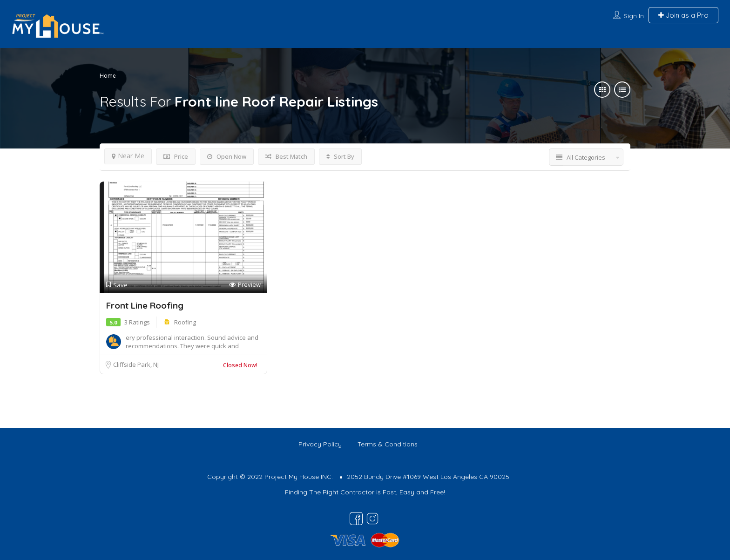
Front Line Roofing (145, 305)
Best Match (286, 156)
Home (108, 76)
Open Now (227, 156)
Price (176, 156)
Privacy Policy (320, 444)
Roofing (185, 322)
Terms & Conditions (388, 444)
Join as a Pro (683, 15)
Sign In (634, 16)
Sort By (340, 156)
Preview (245, 285)
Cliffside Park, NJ (136, 364)
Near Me (128, 156)
